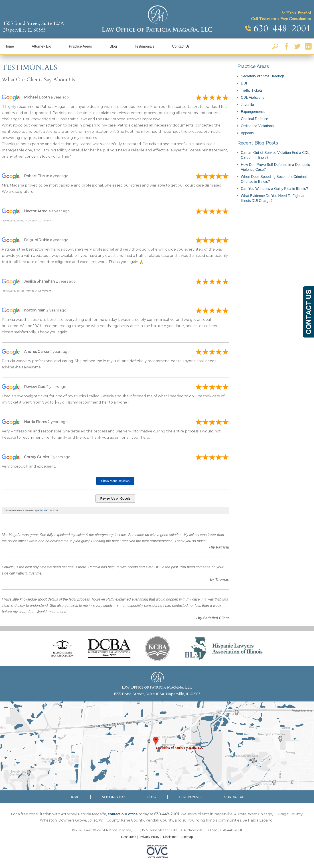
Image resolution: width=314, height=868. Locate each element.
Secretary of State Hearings (263, 76)
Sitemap (187, 837)
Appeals (247, 133)
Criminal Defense (254, 119)
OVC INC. (44, 510)
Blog (113, 46)
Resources (129, 837)
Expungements (253, 112)
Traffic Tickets (252, 90)
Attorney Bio (42, 46)
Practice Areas (80, 46)
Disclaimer (170, 837)
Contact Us (181, 46)
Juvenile (247, 105)
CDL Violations (252, 97)
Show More (115, 481)
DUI (244, 83)
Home (9, 46)
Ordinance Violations (257, 126)
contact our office (123, 814)
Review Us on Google (115, 498)
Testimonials (144, 46)
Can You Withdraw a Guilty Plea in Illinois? (274, 189)
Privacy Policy (150, 837)
